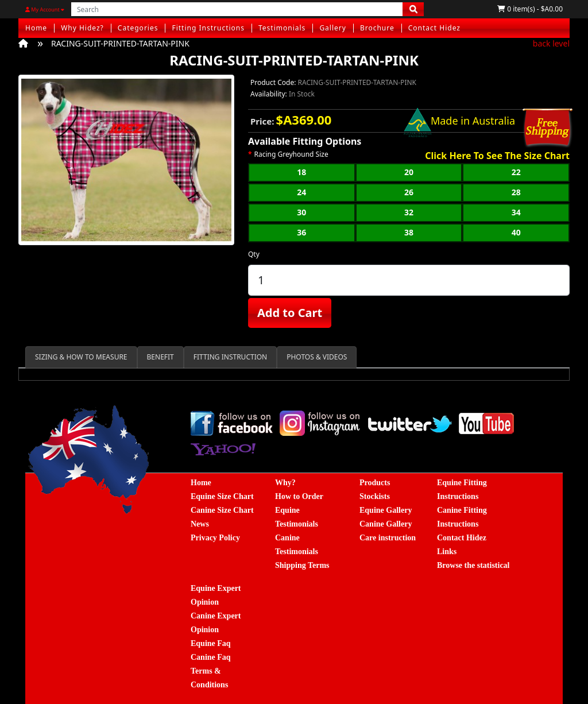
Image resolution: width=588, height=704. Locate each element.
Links (447, 552)
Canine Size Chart (222, 510)
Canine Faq (211, 657)
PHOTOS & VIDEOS (317, 357)
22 (516, 172)
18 (301, 172)
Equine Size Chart (222, 496)
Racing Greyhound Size (291, 154)
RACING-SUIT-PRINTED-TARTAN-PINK (120, 43)
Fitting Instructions (208, 28)
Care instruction (388, 538)
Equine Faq (211, 643)
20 (409, 172)
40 (516, 232)
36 (301, 232)
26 (409, 192)
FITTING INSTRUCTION (230, 357)
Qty (254, 254)
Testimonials (282, 28)
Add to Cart (290, 313)
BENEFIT (160, 357)
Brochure (377, 28)
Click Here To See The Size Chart (497, 156)
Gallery (333, 28)
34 (516, 212)
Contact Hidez (434, 28)
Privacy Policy (215, 538)
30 (301, 212)
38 (409, 232)
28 (516, 192)
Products (375, 483)
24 (301, 192)
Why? (285, 483)
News (200, 524)
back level (551, 43)
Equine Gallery (386, 510)
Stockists (375, 496)
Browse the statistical (473, 565)
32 (409, 212)
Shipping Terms (302, 565)
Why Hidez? (82, 28)
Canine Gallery (386, 524)
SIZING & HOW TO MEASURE (81, 357)
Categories (138, 28)
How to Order (299, 496)
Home (36, 28)
